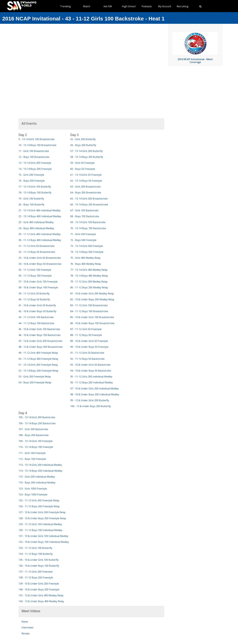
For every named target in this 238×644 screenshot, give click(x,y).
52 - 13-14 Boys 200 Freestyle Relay (38, 371)
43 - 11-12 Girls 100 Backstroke (36, 317)
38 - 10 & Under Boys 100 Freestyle (38, 287)
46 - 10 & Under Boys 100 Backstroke (40, 335)
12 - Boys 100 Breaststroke (34, 157)
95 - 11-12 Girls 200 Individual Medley (91, 377)
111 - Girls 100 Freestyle (32, 453)
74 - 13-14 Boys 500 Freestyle (87, 252)
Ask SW (108, 6)
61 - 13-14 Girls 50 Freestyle (86, 175)
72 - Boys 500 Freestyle (83, 240)
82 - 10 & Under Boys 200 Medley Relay (92, 299)
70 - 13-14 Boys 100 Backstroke (88, 228)
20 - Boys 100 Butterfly (31, 204)
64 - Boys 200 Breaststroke (86, 193)
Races (25, 622)
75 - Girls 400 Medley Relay (85, 258)
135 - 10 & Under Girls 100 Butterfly (39, 560)
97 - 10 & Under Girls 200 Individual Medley (94, 388)
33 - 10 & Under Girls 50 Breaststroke (40, 258)
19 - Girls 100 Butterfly (31, 199)
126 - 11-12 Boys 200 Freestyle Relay (39, 506)
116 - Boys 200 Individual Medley (37, 483)
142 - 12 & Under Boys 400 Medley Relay (41, 601)
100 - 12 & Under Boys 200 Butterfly (91, 406)
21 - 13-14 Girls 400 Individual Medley (40, 210)
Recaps (26, 633)
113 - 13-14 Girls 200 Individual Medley (40, 465)
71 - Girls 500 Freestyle (83, 234)
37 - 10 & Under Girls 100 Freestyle (38, 282)
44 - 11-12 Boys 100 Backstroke (36, 323)
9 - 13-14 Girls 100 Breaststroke (37, 139)
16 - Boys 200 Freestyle (32, 181)
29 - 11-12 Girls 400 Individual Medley (40, 234)
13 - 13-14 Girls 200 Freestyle (35, 163)
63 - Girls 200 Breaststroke (85, 187)
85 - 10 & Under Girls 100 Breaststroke (92, 317)
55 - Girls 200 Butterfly (83, 139)
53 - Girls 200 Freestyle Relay (35, 377)
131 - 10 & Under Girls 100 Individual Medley (43, 536)
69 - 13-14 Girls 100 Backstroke (88, 222)
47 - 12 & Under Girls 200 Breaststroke (40, 341)
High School (129, 6)
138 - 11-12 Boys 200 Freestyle (36, 578)
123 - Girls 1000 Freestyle (33, 489)
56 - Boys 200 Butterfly (83, 145)
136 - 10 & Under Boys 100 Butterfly (39, 566)
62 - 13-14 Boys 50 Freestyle (86, 181)
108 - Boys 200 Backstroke (34, 435)
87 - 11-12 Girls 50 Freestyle (86, 329)
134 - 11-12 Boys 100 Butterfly (36, 554)
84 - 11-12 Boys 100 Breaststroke (89, 311)
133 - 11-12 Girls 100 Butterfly (35, 548)
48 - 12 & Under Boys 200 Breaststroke (41, 347)
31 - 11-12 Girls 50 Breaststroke (37, 246)
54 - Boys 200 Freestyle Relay (35, 382)
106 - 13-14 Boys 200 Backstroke (37, 423)
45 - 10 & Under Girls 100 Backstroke (39, 329)
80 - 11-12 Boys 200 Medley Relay (89, 287)
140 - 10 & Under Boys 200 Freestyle (39, 589)
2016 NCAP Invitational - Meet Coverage (195, 61)
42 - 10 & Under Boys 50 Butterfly (37, 311)
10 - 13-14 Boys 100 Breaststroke (37, 145)
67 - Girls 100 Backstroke (84, 210)
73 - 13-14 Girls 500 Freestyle (87, 246)
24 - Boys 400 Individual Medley (36, 228)
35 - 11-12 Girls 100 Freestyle (35, 270)
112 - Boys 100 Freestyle (32, 459)
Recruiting (183, 6)
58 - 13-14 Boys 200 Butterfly (87, 157)
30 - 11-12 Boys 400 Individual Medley (40, 240)
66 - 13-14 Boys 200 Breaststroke (89, 204)
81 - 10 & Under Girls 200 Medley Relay (92, 294)
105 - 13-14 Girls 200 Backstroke (37, 417)
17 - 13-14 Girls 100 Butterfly (35, 187)
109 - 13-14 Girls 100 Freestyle (36, 441)
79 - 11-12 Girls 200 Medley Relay (89, 282)
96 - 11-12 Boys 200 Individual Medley (92, 382)
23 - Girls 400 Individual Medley (36, 222)
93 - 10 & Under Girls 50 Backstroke (90, 365)
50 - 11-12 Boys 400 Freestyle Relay (38, 359)
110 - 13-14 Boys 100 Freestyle (36, 447)
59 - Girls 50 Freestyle (82, 163)
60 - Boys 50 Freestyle (83, 169)
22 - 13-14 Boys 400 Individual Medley (40, 216)
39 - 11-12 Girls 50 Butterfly (34, 294)
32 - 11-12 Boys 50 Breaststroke (37, 252)
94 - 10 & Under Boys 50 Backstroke (91, 371)
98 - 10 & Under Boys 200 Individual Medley (95, 394)
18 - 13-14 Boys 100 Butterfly (35, 193)
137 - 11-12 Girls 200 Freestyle (36, 572)
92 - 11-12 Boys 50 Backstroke (87, 359)
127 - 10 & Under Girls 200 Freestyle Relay (42, 512)
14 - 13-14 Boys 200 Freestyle (35, 169)
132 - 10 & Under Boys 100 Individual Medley (44, 542)
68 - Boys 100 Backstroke (85, 216)
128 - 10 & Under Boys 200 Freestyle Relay (42, 518)
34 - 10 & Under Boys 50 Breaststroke (40, 264)
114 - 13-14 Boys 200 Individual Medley (40, 471)
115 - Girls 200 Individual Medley (37, 477)
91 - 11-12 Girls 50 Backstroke (87, 353)
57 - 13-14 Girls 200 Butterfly (86, 151)
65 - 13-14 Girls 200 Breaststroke (89, 199)
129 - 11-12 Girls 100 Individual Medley (40, 524)
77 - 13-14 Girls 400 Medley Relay (89, 270)
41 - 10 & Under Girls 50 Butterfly (37, 305)
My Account (165, 6)
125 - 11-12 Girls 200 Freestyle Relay (39, 500)
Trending (65, 6)
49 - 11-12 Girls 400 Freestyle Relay (38, 353)
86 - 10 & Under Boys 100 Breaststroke (92, 323)
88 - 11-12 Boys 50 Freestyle (86, 335)
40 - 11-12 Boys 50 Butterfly (34, 299)
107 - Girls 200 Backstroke (33, 429)
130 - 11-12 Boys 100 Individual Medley (40, 530)
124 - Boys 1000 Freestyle (33, 495)
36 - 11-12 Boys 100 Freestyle (35, 276)
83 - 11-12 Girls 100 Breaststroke (89, 305)
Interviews (27, 627)
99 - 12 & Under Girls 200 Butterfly (90, 400)
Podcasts (147, 6)
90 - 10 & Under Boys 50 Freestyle (89, 347)
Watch (87, 6)
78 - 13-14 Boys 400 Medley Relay (89, 276)
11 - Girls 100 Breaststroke (34, 151)
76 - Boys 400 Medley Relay (86, 264)
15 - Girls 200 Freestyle (31, 175)
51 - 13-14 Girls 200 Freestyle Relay (38, 365)
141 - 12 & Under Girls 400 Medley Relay (41, 595)
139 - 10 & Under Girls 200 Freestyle (39, 584)
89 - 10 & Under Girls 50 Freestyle (89, 341)
